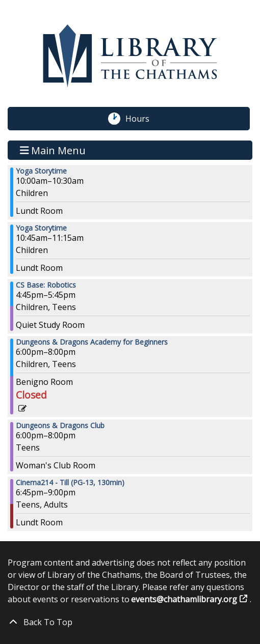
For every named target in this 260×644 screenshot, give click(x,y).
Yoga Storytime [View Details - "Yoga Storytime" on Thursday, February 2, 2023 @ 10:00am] (41, 171)
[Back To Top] (130, 622)
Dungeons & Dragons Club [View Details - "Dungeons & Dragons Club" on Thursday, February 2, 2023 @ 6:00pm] (60, 426)
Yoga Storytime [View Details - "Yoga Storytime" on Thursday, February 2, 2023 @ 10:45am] (41, 228)
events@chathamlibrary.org (184, 599)
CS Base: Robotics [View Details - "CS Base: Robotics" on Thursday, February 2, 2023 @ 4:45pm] (46, 285)
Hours (143, 119)
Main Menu (53, 150)
